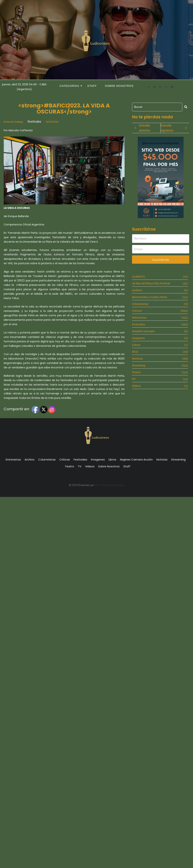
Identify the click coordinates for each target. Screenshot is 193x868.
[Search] (157, 107)
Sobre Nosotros (119, 86)
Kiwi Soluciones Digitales (110, 485)
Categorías (70, 86)
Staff (92, 86)
